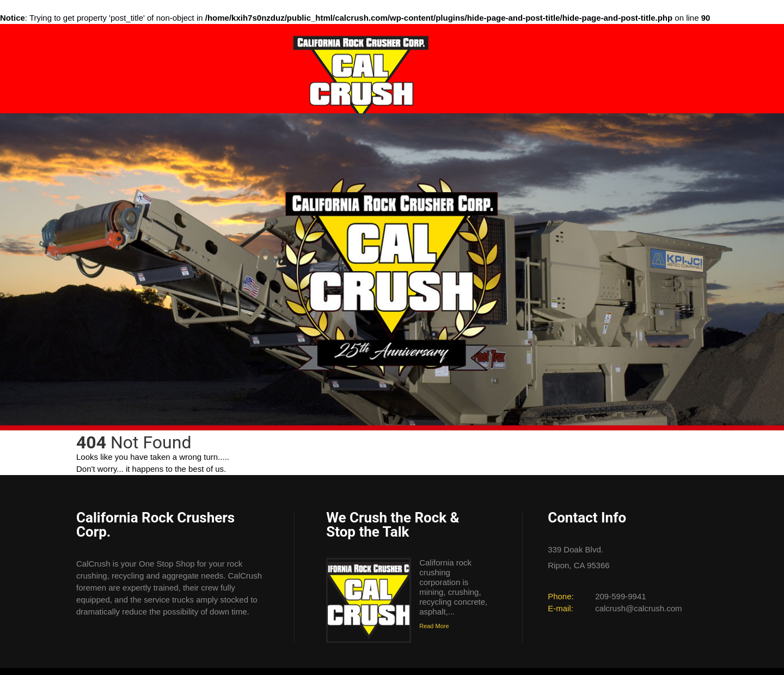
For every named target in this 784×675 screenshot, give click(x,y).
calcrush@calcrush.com (638, 608)
